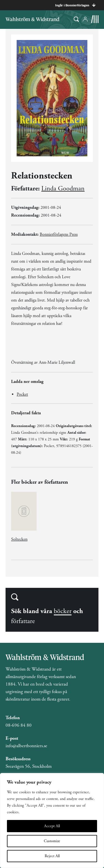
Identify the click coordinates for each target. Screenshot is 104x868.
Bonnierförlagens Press (59, 234)
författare (23, 621)
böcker (63, 611)
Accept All (52, 826)
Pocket (22, 394)
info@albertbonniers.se (26, 746)
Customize (52, 841)
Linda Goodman (63, 189)
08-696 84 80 (19, 725)
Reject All (52, 856)
